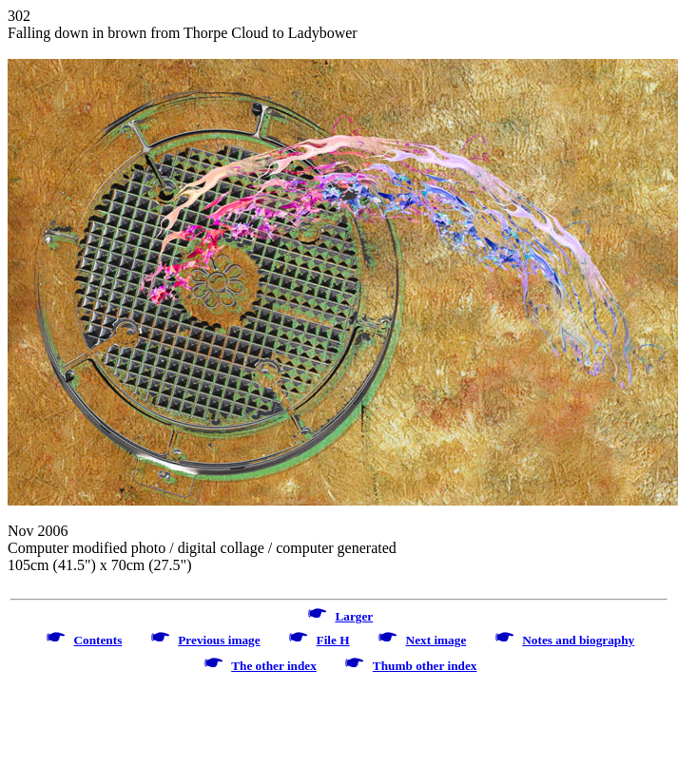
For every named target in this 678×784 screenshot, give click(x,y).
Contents (97, 640)
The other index (274, 666)
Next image (436, 640)
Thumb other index (425, 666)
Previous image (219, 640)
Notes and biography (578, 640)
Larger (354, 616)
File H (333, 640)
